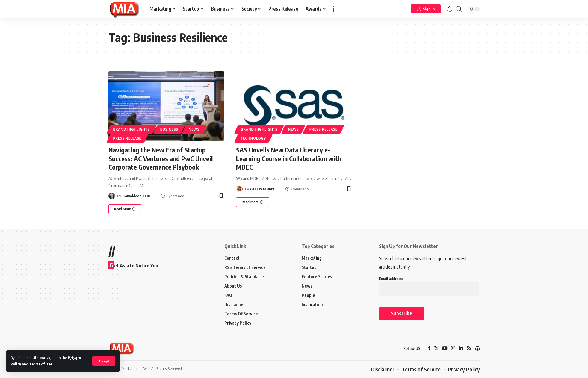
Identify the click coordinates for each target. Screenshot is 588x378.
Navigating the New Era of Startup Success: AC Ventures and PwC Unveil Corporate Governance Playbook (161, 158)
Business (169, 129)
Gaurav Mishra (262, 189)
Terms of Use (41, 364)
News (194, 129)
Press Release (127, 138)
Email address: (429, 284)
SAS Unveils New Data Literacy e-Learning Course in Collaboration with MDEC (289, 158)
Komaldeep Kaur (136, 196)
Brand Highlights (131, 129)
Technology (253, 138)
